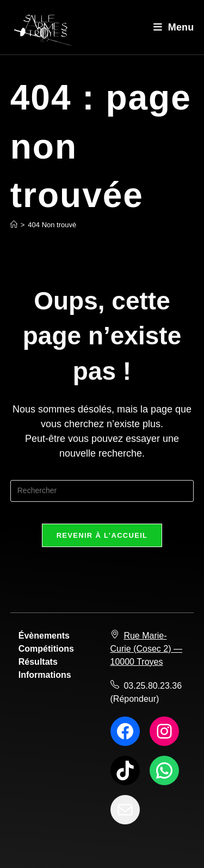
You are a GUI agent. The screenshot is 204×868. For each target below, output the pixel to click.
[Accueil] (14, 225)
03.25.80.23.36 (153, 686)
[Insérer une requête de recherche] (102, 491)
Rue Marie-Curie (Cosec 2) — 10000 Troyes (146, 649)
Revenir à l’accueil (102, 535)
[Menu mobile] (174, 27)
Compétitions (46, 649)
